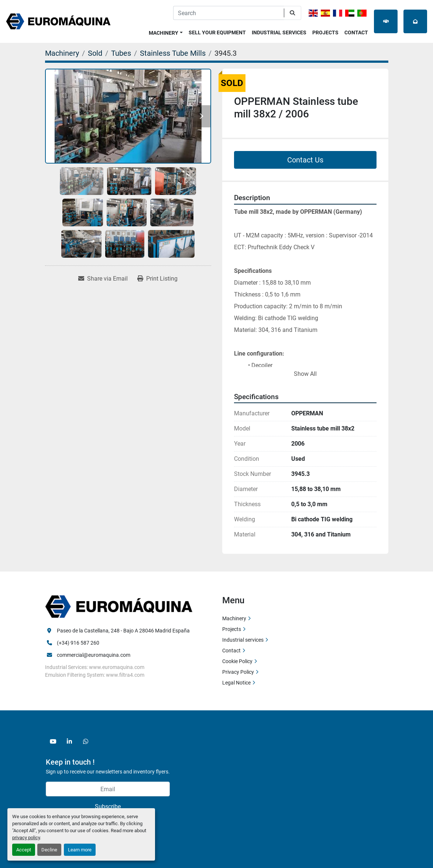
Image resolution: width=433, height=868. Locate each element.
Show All (305, 374)
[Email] (108, 789)
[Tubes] (121, 53)
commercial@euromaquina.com (94, 655)
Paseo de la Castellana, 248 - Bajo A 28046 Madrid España (123, 631)
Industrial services (279, 32)
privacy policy (26, 838)
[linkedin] (69, 741)
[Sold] (95, 53)
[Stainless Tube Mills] (173, 53)
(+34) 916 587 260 (78, 643)
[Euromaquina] (119, 606)
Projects (325, 32)
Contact (356, 32)
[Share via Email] (103, 279)
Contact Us (305, 160)
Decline (49, 850)
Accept (24, 850)
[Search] (228, 13)
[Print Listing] (157, 279)
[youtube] (53, 741)
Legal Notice (236, 683)
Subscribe (108, 807)
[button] (166, 32)
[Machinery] (62, 53)
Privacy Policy (238, 672)
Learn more (80, 850)
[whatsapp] (86, 741)
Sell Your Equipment (217, 32)
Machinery (164, 33)
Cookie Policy (237, 661)
